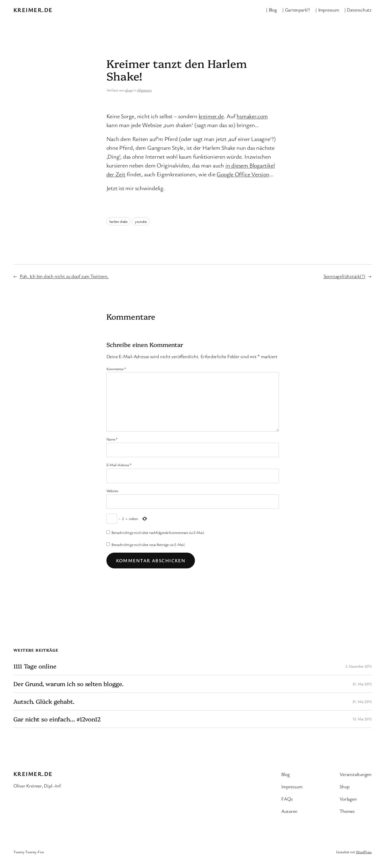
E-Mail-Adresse (119, 465)
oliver (129, 90)
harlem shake (118, 221)
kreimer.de (33, 10)
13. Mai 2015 (362, 719)
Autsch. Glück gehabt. (44, 701)
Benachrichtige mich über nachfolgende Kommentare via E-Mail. (158, 532)
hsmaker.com (252, 116)
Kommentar (116, 369)
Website (112, 491)
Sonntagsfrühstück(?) (344, 276)
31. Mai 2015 (362, 684)
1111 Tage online (35, 666)
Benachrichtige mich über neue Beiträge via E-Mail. (148, 544)
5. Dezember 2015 (359, 666)
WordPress (364, 852)
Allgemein (145, 90)
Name (112, 439)
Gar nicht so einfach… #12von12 (57, 719)
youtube (141, 221)
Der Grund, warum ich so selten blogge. (68, 684)
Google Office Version (243, 174)
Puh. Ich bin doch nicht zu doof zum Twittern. (64, 276)
